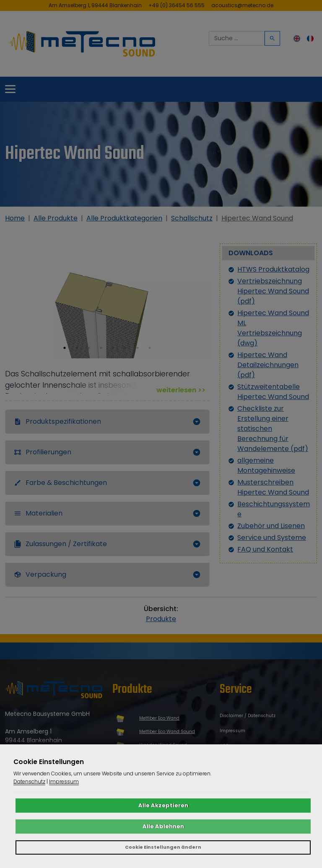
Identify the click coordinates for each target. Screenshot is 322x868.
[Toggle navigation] (10, 89)
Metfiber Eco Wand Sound (167, 732)
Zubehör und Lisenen (271, 526)
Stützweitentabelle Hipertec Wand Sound (273, 392)
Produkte (161, 619)
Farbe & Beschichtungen (60, 483)
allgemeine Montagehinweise (266, 465)
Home (15, 218)
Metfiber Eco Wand (159, 718)
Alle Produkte (56, 218)
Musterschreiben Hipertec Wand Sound (273, 487)
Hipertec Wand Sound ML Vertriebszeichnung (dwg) (273, 328)
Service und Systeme (272, 538)
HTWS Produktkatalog (273, 269)
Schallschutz (192, 218)
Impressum (232, 731)
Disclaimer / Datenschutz (248, 716)
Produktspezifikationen (57, 421)
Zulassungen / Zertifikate (60, 544)
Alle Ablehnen (163, 826)
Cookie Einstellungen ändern (163, 847)
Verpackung (40, 574)
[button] (65, 348)
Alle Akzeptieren (163, 805)
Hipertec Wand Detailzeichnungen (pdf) (268, 365)
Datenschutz (29, 781)
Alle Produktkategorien (124, 218)
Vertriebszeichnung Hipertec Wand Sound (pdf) (273, 291)
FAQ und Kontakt (265, 549)
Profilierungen (43, 452)
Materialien (38, 513)
